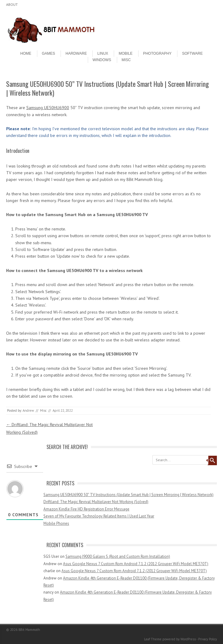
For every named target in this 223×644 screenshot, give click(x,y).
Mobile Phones (56, 523)
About (12, 4)
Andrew (28, 410)
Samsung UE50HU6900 (48, 108)
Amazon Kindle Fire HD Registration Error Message (86, 509)
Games (48, 53)
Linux (103, 53)
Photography (157, 53)
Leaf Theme (153, 639)
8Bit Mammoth (29, 630)
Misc (126, 60)
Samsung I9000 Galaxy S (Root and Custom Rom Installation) (118, 556)
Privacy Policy (208, 639)
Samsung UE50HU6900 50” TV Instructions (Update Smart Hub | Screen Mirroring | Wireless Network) (128, 495)
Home (26, 53)
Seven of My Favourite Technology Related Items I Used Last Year (99, 516)
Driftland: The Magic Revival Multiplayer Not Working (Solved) (96, 502)
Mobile (126, 53)
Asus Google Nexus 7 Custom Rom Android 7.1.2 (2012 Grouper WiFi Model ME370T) (136, 564)
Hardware (76, 53)
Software (192, 53)
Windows (102, 60)
